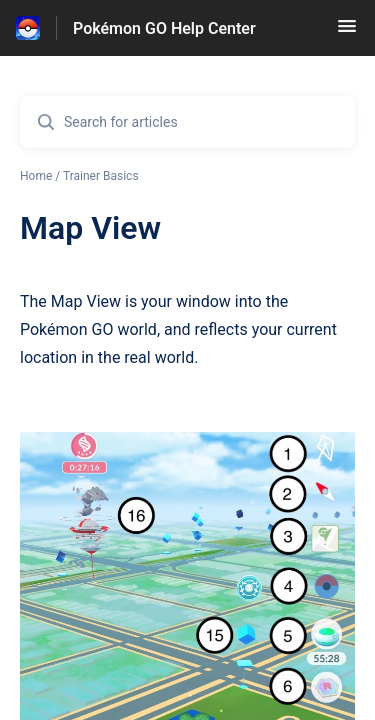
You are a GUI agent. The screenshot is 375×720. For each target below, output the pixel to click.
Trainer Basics (101, 176)
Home (36, 176)
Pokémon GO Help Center (164, 28)
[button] (347, 32)
